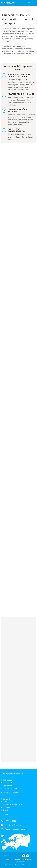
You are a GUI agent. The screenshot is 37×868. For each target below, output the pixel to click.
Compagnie (7, 799)
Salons (5, 802)
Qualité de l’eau (8, 786)
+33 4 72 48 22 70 (12, 821)
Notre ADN (7, 807)
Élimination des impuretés (12, 783)
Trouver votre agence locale (15, 829)
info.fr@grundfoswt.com (14, 825)
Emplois (6, 810)
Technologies (7, 780)
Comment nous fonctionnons (13, 805)
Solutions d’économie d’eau (12, 788)
